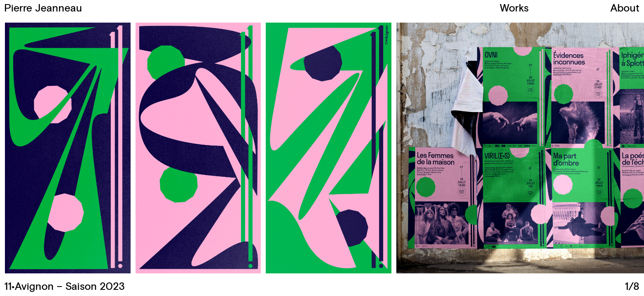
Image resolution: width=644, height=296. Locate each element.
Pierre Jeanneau (43, 8)
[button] (481, 148)
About (625, 8)
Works (514, 8)
